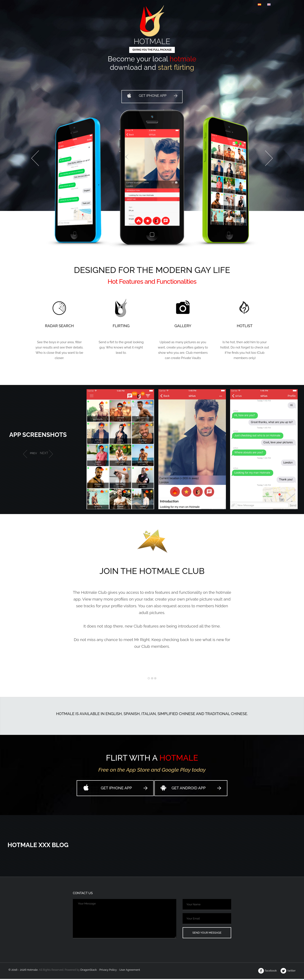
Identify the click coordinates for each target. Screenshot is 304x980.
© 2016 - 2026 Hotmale (23, 971)
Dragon (89, 971)
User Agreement (130, 971)
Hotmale (152, 40)
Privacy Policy (108, 971)
